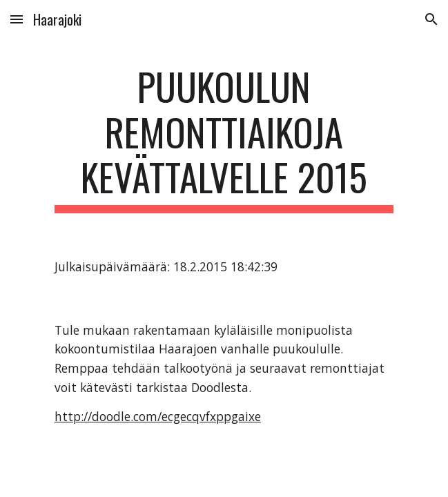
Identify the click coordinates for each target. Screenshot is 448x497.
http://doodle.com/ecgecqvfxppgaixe (158, 416)
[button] (17, 19)
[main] (224, 138)
